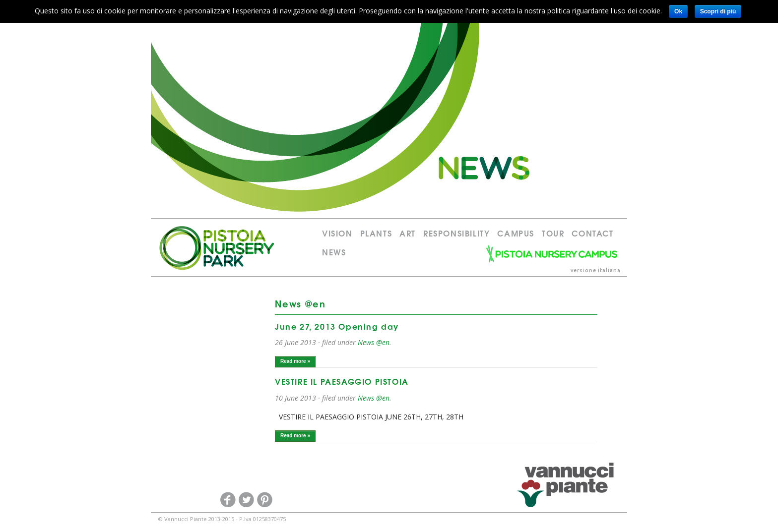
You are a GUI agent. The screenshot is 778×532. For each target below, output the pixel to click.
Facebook (228, 500)
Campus (516, 233)
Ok (678, 11)
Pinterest (264, 500)
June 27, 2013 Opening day (337, 326)
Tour (553, 233)
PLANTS (376, 233)
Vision (337, 233)
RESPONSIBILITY (456, 233)
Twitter (246, 500)
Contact (592, 233)
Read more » (295, 361)
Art (408, 233)
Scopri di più (718, 11)
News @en (374, 342)
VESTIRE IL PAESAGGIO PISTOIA (342, 381)
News (334, 252)
